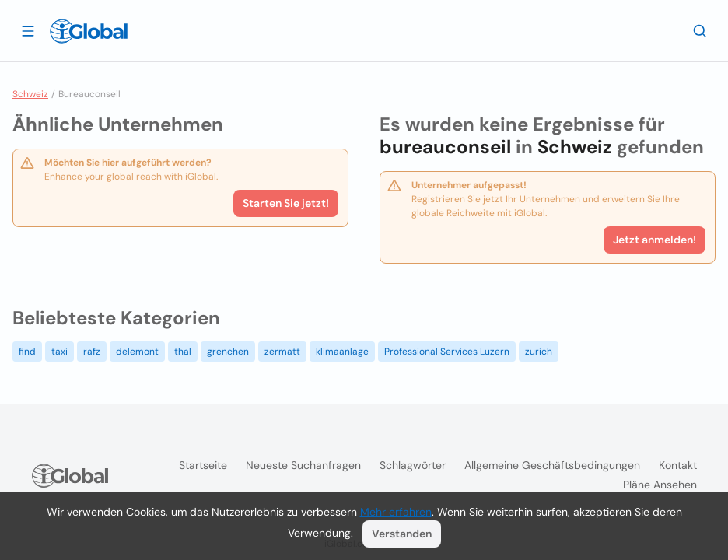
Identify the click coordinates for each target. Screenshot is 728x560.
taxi (59, 352)
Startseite (203, 465)
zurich (539, 352)
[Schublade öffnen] (28, 30)
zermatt (282, 352)
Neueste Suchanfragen (303, 465)
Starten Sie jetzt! (286, 203)
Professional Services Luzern (447, 352)
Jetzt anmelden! (654, 240)
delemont (137, 352)
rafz (92, 352)
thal (183, 352)
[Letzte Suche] (700, 30)
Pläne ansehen (660, 485)
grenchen (228, 352)
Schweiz (30, 94)
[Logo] (89, 31)
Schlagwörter (413, 465)
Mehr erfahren (396, 512)
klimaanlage (342, 352)
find (27, 352)
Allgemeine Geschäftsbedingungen (552, 465)
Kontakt (678, 465)
